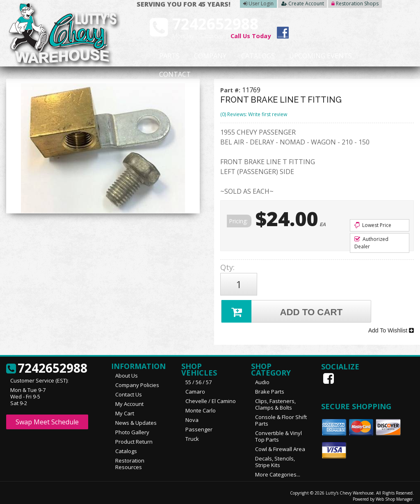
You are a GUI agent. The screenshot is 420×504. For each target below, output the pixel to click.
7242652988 (47, 364)
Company (198, 56)
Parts (164, 56)
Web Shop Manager (394, 495)
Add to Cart (283, 309)
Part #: (231, 90)
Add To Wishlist (391, 327)
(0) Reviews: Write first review (254, 114)
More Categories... (278, 470)
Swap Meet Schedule (47, 417)
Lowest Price (373, 225)
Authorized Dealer (371, 243)
